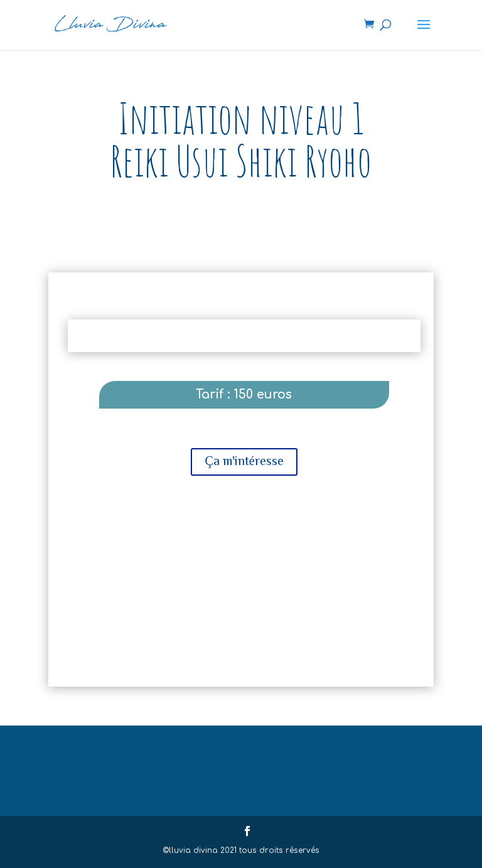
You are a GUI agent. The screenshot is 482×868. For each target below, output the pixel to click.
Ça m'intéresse (244, 460)
